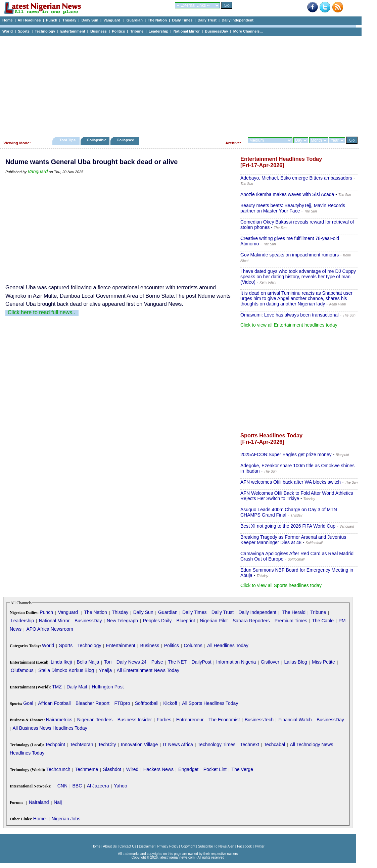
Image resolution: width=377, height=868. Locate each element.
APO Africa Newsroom (50, 629)
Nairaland (39, 802)
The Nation (157, 20)
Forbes (164, 720)
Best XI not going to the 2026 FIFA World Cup (288, 526)
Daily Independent (238, 20)
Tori (108, 662)
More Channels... (248, 31)
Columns (193, 645)
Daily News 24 (131, 662)
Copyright (188, 846)
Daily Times (182, 20)
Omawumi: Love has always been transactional (290, 315)
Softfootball (147, 703)
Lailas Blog (296, 662)
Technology (45, 31)
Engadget (188, 769)
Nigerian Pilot (214, 621)
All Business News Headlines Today (50, 728)
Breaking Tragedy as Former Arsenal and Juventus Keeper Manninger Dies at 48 (293, 540)
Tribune (137, 31)
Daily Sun (90, 20)
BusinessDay (216, 31)
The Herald (294, 612)
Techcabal (274, 744)
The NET (177, 662)
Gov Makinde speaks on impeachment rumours (290, 255)
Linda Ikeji (61, 662)
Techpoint (55, 744)
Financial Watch (295, 720)
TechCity (107, 744)
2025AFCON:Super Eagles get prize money (286, 454)
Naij (58, 802)
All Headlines (29, 20)
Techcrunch (58, 769)
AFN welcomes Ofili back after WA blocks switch (291, 482)
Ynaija (105, 670)
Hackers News (158, 769)
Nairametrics (59, 720)
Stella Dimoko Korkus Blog (66, 670)
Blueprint (186, 621)
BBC (77, 786)
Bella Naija (88, 662)
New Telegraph (122, 621)
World (8, 31)
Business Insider (135, 720)
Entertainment (73, 31)
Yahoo (120, 786)
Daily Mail (77, 687)
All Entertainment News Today (148, 670)
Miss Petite (323, 662)
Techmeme (87, 769)
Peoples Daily (157, 621)
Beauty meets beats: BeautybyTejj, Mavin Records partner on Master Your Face (293, 208)
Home (8, 20)
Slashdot (112, 769)
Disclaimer (147, 846)
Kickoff (170, 703)
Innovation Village (139, 744)
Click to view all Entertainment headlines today (289, 325)
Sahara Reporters (251, 621)
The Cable (323, 621)
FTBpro (122, 703)
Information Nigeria (236, 662)
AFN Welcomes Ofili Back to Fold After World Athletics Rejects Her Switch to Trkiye (297, 496)
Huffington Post (108, 687)
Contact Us (128, 846)
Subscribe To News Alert (216, 846)
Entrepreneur (190, 720)
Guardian (135, 20)
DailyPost (202, 662)
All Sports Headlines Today (210, 703)
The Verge (242, 769)
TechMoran (81, 744)
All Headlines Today (228, 645)
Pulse (157, 662)
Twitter (259, 846)
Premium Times (291, 621)
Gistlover (270, 662)
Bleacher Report (92, 703)
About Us (110, 846)
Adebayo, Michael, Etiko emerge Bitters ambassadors (296, 178)
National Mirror (187, 31)
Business (99, 31)
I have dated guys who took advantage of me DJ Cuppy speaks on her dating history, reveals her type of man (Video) (298, 277)
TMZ (57, 687)
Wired (132, 769)
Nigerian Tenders (95, 720)
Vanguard (112, 20)
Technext (250, 744)
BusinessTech (259, 720)
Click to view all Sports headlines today (281, 585)
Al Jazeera (98, 786)
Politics (118, 31)
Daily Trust (207, 20)
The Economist (224, 720)
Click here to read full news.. (41, 312)
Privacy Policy (168, 846)
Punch (52, 20)
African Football (54, 703)
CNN (62, 786)
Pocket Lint (215, 769)
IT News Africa (178, 744)
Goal (28, 703)
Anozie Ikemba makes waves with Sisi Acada (287, 194)
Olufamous (22, 670)
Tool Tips (67, 140)
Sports (24, 31)
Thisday (69, 20)
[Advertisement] (178, 85)
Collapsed (126, 140)
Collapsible (97, 140)
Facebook (244, 846)
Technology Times (217, 744)
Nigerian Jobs (66, 819)
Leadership (159, 31)
